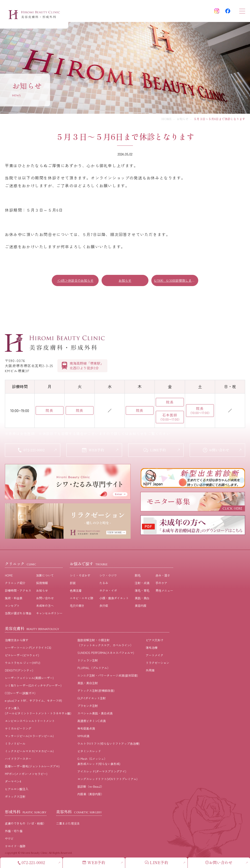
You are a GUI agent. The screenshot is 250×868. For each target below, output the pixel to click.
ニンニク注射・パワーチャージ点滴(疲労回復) (108, 676)
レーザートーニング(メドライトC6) (28, 648)
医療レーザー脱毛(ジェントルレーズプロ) (32, 767)
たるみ (104, 584)
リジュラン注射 (88, 661)
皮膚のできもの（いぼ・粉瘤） (25, 824)
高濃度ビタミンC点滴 (92, 722)
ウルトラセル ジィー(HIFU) (23, 664)
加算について (45, 576)
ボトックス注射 (15, 797)
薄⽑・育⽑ (142, 591)
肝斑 (73, 584)
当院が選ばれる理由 (18, 614)
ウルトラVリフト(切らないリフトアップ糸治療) (109, 744)
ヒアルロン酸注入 (17, 790)
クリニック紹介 (15, 584)
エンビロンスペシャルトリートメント (30, 722)
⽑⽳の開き (77, 606)
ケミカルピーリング (18, 729)
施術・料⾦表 (14, 599)
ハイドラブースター (18, 759)
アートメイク (155, 656)
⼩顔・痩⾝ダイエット (114, 599)
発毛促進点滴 (86, 729)
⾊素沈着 (76, 591)
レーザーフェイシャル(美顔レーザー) (29, 679)
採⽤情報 (42, 584)
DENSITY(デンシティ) (19, 671)
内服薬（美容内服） (91, 795)
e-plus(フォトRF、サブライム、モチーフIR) (33, 701)
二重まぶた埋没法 (68, 824)
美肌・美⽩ (142, 599)
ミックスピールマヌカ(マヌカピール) (29, 752)
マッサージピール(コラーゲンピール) (29, 737)
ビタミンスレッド (89, 752)
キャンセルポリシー (49, 614)
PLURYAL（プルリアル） (94, 669)
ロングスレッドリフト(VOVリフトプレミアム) (107, 780)
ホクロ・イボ (108, 591)
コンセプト (12, 606)
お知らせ (183, 119)
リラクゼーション (157, 664)
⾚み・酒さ (163, 576)
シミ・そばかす (80, 576)
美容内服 (141, 606)
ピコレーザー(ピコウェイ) (22, 656)
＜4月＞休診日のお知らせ (75, 280)
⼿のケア (161, 584)
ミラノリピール (15, 744)
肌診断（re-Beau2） (91, 787)
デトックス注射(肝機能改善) (96, 691)
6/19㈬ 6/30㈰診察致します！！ (176, 280)
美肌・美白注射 (88, 684)
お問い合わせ (45, 599)
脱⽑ (138, 576)
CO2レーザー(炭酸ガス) (20, 694)
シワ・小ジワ (108, 576)
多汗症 (104, 606)
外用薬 (150, 671)
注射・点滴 (142, 584)
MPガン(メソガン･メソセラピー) (26, 775)
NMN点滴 (83, 737)
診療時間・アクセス (18, 591)
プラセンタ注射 (88, 707)
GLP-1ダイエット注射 (92, 699)
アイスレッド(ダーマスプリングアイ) (102, 772)
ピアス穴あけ (155, 641)
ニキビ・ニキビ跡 (82, 599)
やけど (9, 839)
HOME (167, 119)
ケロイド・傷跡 (15, 847)
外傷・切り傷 (14, 832)
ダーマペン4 (13, 782)
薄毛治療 (152, 648)
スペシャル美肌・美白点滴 (95, 714)
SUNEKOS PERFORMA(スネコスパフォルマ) (106, 654)
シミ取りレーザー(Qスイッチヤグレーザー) (33, 686)
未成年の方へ (45, 606)
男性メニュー (164, 591)
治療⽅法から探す (17, 641)
